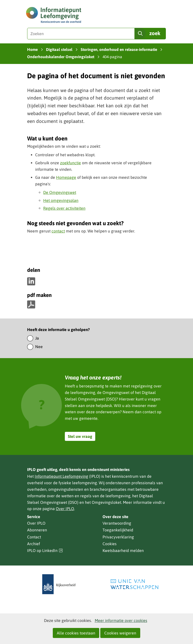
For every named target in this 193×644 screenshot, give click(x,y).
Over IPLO (65, 509)
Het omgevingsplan (61, 200)
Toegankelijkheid (118, 530)
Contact (34, 537)
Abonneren (37, 530)
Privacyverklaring (118, 537)
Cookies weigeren (120, 633)
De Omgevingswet (60, 192)
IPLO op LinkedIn (45, 551)
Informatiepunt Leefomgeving (61, 476)
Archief (34, 544)
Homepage (66, 177)
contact (58, 231)
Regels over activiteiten (64, 208)
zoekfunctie (70, 163)
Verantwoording (117, 523)
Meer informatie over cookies (121, 620)
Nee (39, 347)
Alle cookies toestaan (76, 633)
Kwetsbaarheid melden (123, 550)
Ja (37, 338)
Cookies (110, 544)
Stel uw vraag (80, 436)
